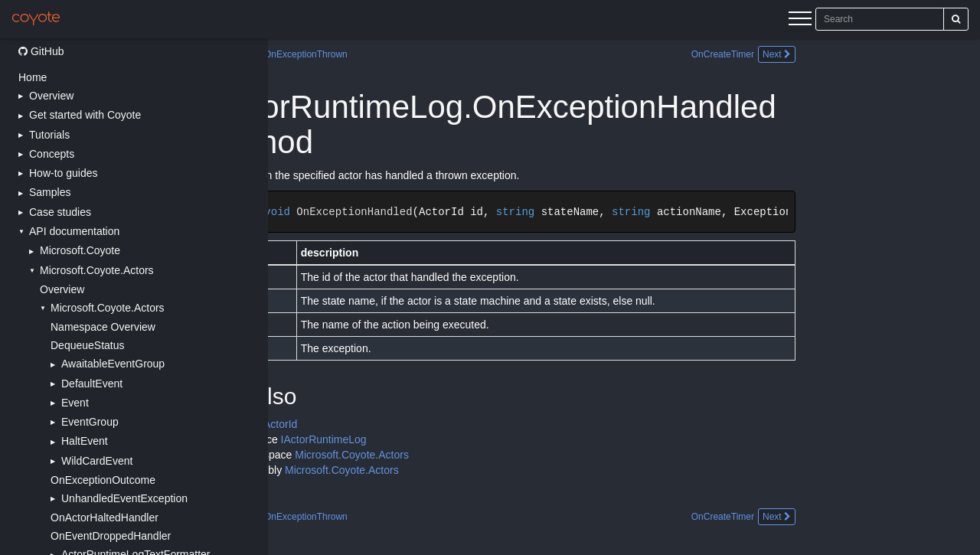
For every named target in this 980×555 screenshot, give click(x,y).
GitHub (41, 51)
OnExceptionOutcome (103, 480)
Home (33, 77)
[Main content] (624, 297)
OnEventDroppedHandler (111, 536)
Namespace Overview (103, 327)
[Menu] (800, 21)
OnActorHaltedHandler (105, 517)
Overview (62, 289)
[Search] (956, 19)
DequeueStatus (88, 345)
